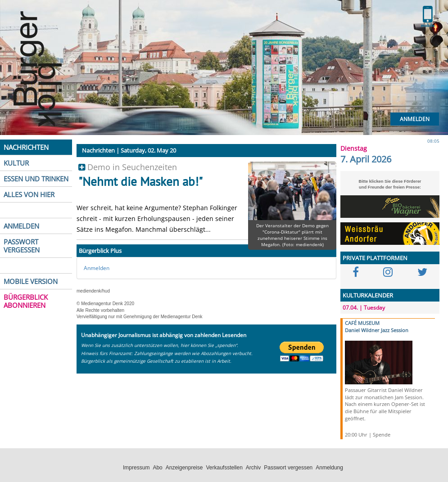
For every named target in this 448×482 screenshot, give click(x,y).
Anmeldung (329, 468)
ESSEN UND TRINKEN (36, 179)
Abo (157, 468)
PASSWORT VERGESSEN (22, 246)
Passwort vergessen (288, 468)
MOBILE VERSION (31, 281)
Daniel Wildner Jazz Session (377, 330)
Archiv (253, 468)
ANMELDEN (21, 226)
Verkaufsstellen (224, 468)
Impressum (136, 468)
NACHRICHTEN (26, 147)
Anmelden (415, 119)
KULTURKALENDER (368, 295)
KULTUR (16, 163)
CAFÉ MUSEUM (362, 323)
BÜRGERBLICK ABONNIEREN (26, 301)
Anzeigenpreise (184, 468)
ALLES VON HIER (29, 194)
